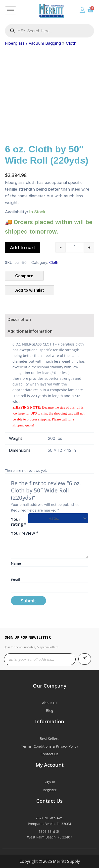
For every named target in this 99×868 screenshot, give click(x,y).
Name (16, 563)
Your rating (19, 522)
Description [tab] (19, 319)
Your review (25, 533)
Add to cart (23, 248)
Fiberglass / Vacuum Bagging (33, 43)
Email (16, 580)
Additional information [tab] (30, 331)
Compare (24, 276)
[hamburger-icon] (11, 10)
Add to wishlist (29, 290)
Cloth (71, 43)
